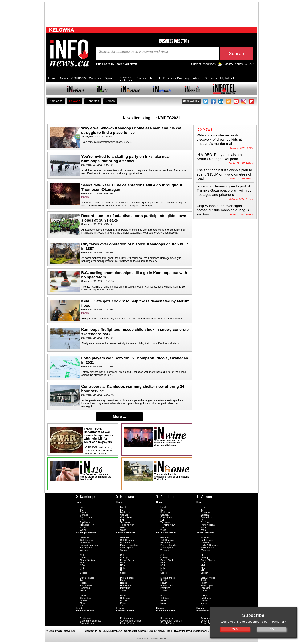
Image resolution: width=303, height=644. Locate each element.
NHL (82, 570)
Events (141, 78)
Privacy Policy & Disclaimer (189, 631)
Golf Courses (87, 540)
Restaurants (86, 618)
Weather (95, 78)
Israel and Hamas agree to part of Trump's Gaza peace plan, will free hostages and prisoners (224, 191)
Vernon (110, 101)
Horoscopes (86, 585)
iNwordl (155, 78)
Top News (85, 522)
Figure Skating (87, 560)
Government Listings (91, 621)
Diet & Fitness (87, 578)
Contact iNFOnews (135, 631)
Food (83, 580)
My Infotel (227, 78)
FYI (82, 520)
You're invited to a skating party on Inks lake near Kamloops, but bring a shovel (126, 159)
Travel (83, 590)
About (197, 78)
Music (83, 603)
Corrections (86, 517)
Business (85, 512)
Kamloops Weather (86, 532)
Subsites (211, 78)
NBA (82, 565)
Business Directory (176, 78)
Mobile (163, 639)
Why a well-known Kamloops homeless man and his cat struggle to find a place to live (131, 130)
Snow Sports (86, 548)
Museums (85, 542)
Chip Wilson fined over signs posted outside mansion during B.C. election (225, 210)
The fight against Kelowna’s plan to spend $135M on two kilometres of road (224, 174)
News (64, 78)
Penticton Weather (166, 532)
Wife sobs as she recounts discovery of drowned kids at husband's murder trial (219, 139)
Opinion (110, 78)
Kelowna (75, 101)
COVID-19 (79, 78)
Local (83, 507)
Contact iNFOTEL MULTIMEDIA (104, 631)
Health (83, 583)
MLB (82, 563)
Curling (84, 558)
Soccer (84, 573)
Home (52, 78)
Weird (83, 530)
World (83, 527)
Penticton (93, 101)
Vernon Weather (205, 532)
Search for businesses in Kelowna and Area (134, 52)
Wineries (84, 550)
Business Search (85, 611)
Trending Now (87, 525)
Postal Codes (87, 623)
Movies (84, 600)
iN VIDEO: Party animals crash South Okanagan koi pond (221, 157)
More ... (119, 417)
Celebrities (85, 598)
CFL (82, 555)
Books (83, 595)
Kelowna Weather (126, 532)
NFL (82, 568)
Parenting (85, 588)
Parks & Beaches (89, 545)
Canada (84, 515)
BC (82, 510)
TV (81, 606)
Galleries (84, 537)
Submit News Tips (160, 631)
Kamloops (56, 101)
